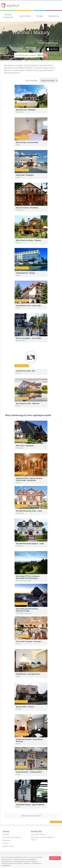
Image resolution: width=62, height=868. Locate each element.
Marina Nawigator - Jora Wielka (29, 338)
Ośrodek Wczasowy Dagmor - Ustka (30, 543)
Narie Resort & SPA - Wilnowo (28, 403)
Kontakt (6, 843)
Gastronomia (25, 16)
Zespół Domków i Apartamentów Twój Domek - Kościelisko (29, 479)
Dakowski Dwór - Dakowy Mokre (29, 772)
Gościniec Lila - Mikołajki (26, 110)
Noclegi (39, 16)
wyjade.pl (13, 5)
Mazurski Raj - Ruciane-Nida (27, 142)
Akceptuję (55, 858)
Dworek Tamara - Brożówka (27, 208)
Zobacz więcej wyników (31, 816)
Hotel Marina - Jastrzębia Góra (28, 674)
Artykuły (6, 834)
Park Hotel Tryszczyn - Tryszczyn (29, 641)
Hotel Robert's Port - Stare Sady (28, 306)
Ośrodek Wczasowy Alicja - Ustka (29, 511)
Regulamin (7, 840)
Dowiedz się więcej (29, 857)
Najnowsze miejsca (38, 834)
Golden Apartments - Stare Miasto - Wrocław (30, 740)
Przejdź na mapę (48, 43)
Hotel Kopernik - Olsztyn (25, 273)
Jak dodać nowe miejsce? (12, 837)
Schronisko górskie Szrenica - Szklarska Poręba (27, 610)
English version (8, 846)
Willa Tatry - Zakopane (25, 446)
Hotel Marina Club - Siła (25, 371)
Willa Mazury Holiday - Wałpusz (28, 240)
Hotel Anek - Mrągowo (25, 175)
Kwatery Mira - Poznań (25, 707)
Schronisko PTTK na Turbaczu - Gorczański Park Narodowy (28, 577)
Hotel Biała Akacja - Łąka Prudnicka (30, 805)
